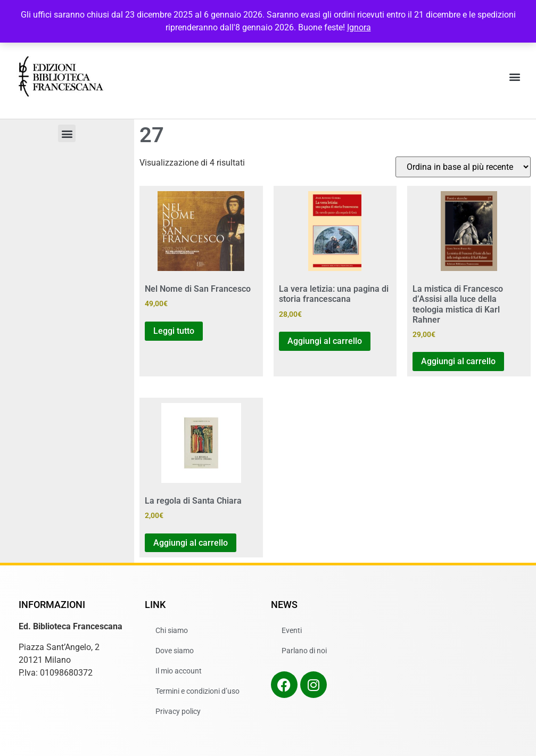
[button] (515, 77)
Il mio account (179, 671)
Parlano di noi (304, 651)
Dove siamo (175, 651)
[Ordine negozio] (463, 167)
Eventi (292, 630)
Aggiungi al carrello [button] (325, 341)
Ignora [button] (359, 27)
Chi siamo (172, 630)
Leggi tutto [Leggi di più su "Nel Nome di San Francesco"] (174, 331)
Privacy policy (178, 711)
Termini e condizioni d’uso (197, 691)
